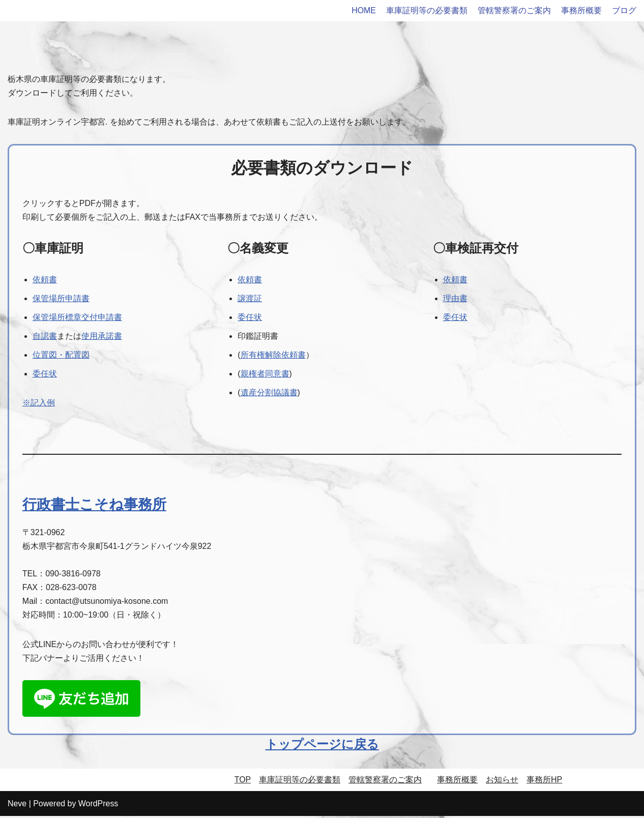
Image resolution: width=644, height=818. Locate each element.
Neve (17, 805)
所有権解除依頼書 (273, 355)
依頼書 (45, 280)
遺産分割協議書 (269, 393)
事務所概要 (581, 10)
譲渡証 (250, 299)
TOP (243, 782)
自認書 (45, 337)
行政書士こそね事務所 (94, 505)
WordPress (98, 805)
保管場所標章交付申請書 (77, 318)
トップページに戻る (322, 746)
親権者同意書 (265, 375)
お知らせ (502, 782)
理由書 (455, 299)
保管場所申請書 (61, 299)
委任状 (45, 375)
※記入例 (39, 404)
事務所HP (544, 782)
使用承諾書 (102, 337)
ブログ (624, 10)
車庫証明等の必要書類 (427, 10)
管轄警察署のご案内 (514, 10)
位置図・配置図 (61, 355)
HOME (364, 10)
